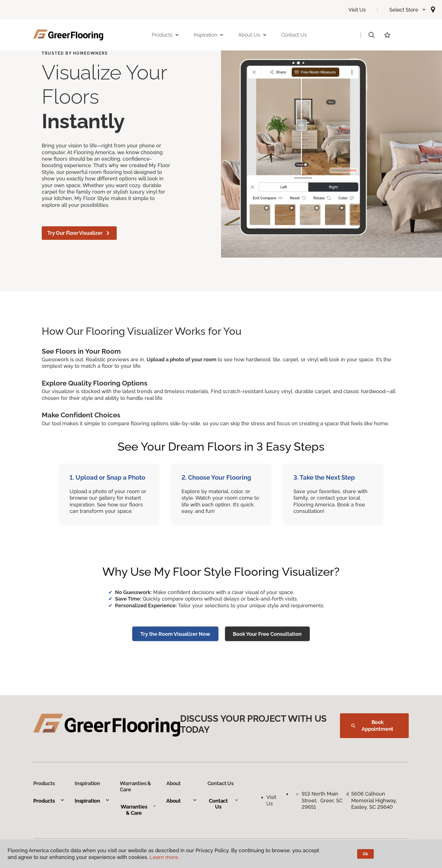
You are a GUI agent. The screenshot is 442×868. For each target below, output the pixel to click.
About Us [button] (253, 35)
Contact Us (294, 35)
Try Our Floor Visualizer (79, 233)
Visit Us (357, 10)
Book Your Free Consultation (267, 634)
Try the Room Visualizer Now (175, 634)
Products (49, 801)
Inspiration (92, 801)
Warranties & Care (138, 810)
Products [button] (165, 35)
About (182, 801)
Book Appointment (372, 726)
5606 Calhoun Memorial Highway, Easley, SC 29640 (375, 800)
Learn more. (164, 857)
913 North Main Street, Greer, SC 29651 (322, 800)
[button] (408, 10)
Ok (365, 854)
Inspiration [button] (209, 35)
